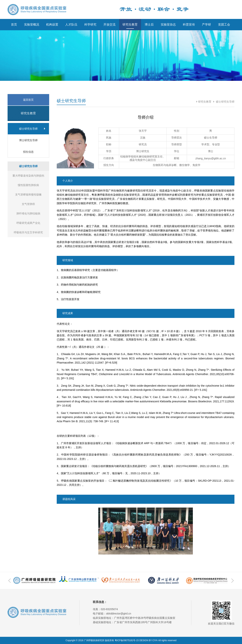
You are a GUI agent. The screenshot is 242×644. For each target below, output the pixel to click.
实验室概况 (32, 25)
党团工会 (224, 25)
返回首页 (28, 100)
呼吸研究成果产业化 (28, 223)
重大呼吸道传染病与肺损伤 (28, 176)
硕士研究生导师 (225, 102)
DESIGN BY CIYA (149, 640)
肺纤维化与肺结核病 (28, 213)
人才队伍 (71, 25)
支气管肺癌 (28, 204)
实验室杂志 (168, 25)
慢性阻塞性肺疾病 (28, 185)
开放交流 (109, 25)
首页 (14, 25)
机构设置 (52, 25)
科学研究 (90, 25)
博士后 (149, 25)
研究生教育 (130, 25)
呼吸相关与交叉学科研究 (28, 232)
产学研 (206, 25)
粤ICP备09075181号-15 (127, 640)
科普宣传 (189, 25)
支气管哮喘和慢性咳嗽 (28, 195)
